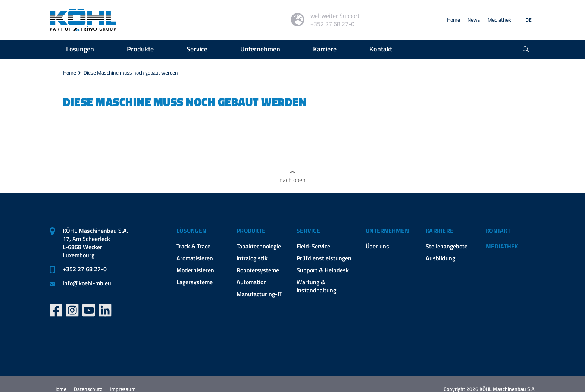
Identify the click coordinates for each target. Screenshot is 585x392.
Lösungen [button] (80, 49)
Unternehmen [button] (260, 49)
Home (453, 20)
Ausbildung (440, 258)
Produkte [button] (140, 49)
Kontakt (498, 231)
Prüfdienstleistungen (324, 258)
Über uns (377, 246)
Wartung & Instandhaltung (316, 286)
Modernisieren (195, 270)
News (474, 20)
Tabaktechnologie (259, 246)
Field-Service (313, 246)
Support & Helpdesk (323, 270)
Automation (252, 282)
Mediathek (499, 20)
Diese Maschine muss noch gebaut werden (131, 73)
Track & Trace (193, 246)
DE (528, 20)
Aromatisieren (195, 258)
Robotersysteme (258, 270)
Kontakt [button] (381, 49)
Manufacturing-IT (259, 294)
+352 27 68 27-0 (85, 269)
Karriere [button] (325, 49)
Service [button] (197, 49)
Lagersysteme (195, 282)
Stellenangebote (447, 246)
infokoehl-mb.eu (87, 283)
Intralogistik (252, 258)
